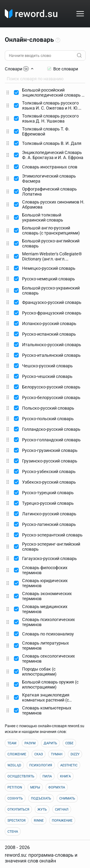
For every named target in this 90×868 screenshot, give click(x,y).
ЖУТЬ (42, 809)
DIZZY (75, 754)
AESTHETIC (69, 765)
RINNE (39, 820)
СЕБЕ (69, 743)
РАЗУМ (30, 743)
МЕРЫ (35, 787)
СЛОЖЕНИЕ (17, 754)
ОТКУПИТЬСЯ (18, 809)
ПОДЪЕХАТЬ (41, 798)
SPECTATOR (17, 820)
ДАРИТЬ (50, 743)
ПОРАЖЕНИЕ (62, 820)
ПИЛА (47, 776)
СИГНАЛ (62, 809)
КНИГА (65, 776)
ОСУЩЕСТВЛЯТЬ (21, 776)
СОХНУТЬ (15, 798)
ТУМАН (57, 754)
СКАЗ (39, 754)
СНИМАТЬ (67, 798)
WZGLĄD (14, 765)
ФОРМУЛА (57, 787)
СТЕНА (13, 831)
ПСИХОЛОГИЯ (41, 765)
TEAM (12, 743)
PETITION (15, 787)
